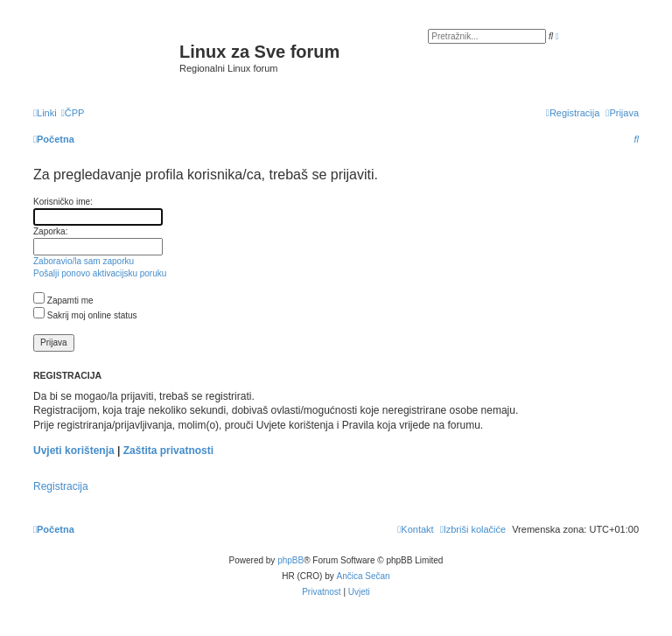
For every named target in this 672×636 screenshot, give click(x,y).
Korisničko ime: (63, 202)
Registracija (61, 486)
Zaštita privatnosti (168, 451)
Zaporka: (50, 231)
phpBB (290, 560)
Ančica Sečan (364, 576)
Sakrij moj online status (85, 315)
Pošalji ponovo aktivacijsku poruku (100, 273)
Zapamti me (63, 301)
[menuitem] (73, 113)
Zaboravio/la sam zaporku (84, 261)
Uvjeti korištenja (74, 451)
